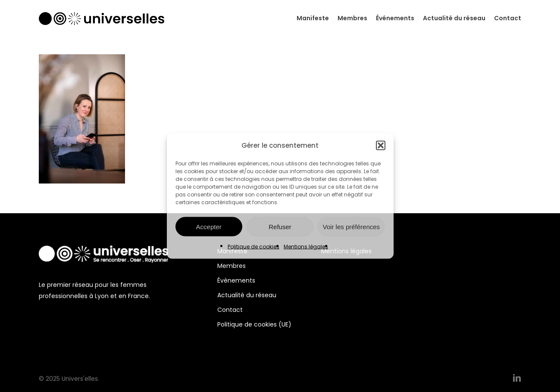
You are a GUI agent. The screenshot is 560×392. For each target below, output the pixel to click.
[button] (381, 146)
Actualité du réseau (247, 295)
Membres (232, 266)
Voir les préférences (352, 226)
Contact (230, 310)
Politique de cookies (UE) (254, 324)
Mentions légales (306, 247)
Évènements (236, 280)
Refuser (280, 226)
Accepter (209, 226)
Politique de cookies (253, 247)
